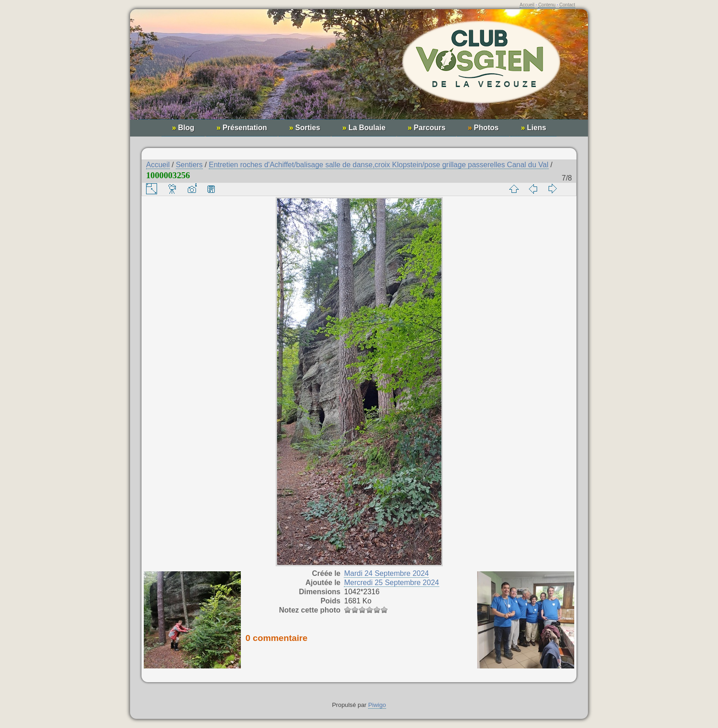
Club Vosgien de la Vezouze (359, 69)
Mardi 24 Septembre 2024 (386, 573)
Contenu (547, 5)
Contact (567, 5)
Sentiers (189, 165)
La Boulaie (364, 128)
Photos (483, 128)
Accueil (527, 5)
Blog (183, 128)
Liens (533, 128)
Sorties (305, 128)
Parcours (427, 128)
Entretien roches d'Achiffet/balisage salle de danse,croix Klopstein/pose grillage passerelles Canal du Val (379, 165)
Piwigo (377, 705)
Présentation (242, 128)
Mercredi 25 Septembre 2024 (391, 583)
